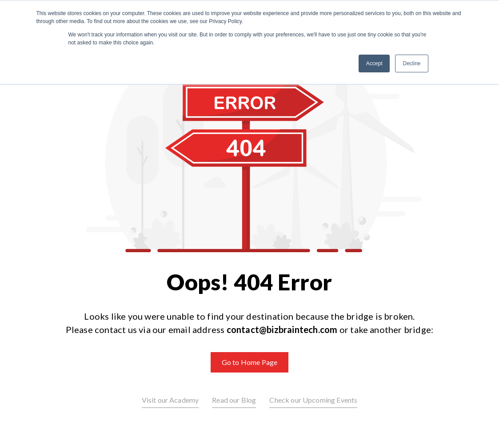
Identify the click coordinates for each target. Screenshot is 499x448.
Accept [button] (374, 63)
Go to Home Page (249, 362)
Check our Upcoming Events (313, 400)
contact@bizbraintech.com (282, 329)
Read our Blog (234, 400)
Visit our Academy (170, 400)
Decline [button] (411, 63)
